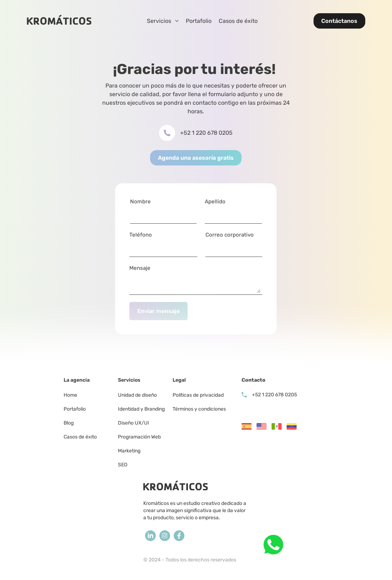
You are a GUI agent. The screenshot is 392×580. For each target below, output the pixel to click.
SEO (123, 465)
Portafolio (199, 21)
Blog (69, 423)
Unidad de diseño (137, 395)
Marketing (130, 451)
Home (70, 395)
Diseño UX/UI (133, 423)
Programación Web (139, 437)
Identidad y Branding (141, 409)
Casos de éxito (238, 21)
